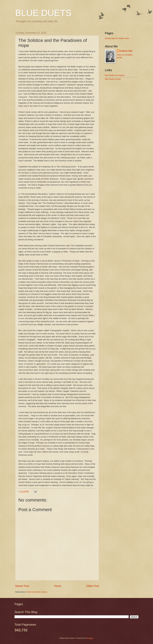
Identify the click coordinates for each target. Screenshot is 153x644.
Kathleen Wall (126, 51)
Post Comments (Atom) (37, 592)
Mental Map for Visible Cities (117, 38)
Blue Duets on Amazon (115, 75)
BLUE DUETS (43, 13)
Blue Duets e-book (113, 79)
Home (58, 586)
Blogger (90, 638)
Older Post (93, 586)
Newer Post (22, 586)
